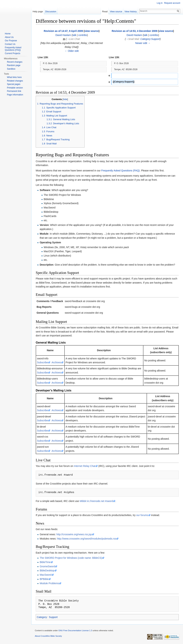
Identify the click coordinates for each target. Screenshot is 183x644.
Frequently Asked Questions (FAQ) (120, 171)
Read (105, 11)
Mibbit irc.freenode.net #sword (96, 501)
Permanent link (14, 91)
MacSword (45, 575)
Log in (160, 3)
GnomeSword (47, 566)
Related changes (15, 81)
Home (8, 34)
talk (74, 35)
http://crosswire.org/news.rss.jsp (74, 534)
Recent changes (15, 62)
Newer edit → (143, 43)
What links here (14, 77)
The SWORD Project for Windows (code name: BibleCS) (71, 558)
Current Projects (13, 53)
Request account (172, 3)
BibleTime (45, 562)
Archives (56, 362)
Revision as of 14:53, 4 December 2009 (135, 31)
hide (65, 99)
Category (42, 617)
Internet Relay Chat (85, 466)
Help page (38, 11)
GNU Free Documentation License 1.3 (75, 630)
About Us (9, 37)
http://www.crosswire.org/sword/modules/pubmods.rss (87, 539)
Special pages (14, 84)
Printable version (15, 88)
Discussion (51, 11)
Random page (14, 65)
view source (91, 31)
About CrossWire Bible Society (48, 636)
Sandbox (11, 69)
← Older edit (72, 51)
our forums (142, 515)
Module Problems (49, 583)
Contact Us (10, 44)
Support (53, 617)
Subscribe (42, 362)
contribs (83, 35)
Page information (15, 95)
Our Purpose (11, 41)
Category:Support (150, 39)
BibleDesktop (47, 570)
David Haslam (63, 35)
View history (130, 11)
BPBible (44, 579)
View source (116, 11)
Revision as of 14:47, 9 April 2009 (63, 31)
